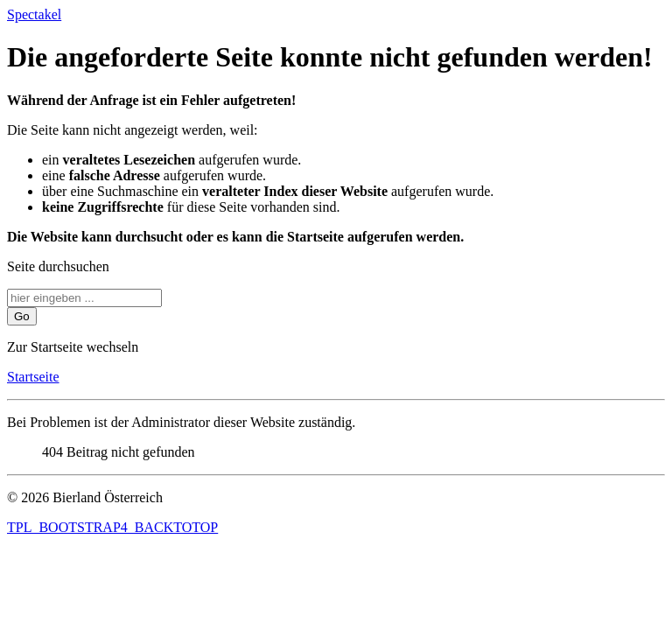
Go (22, 316)
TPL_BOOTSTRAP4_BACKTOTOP (112, 527)
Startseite (33, 377)
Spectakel (34, 14)
